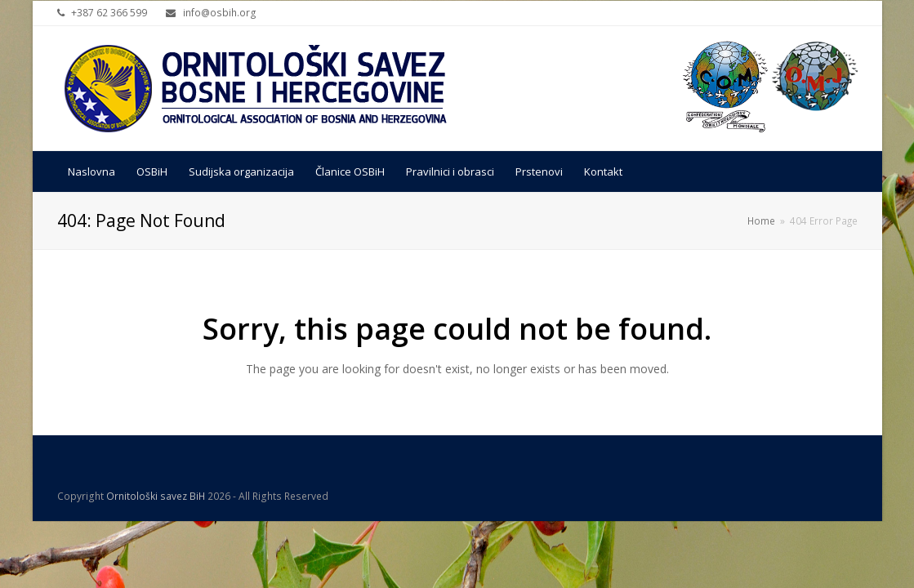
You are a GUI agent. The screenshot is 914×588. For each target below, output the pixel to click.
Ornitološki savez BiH (156, 496)
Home (761, 220)
